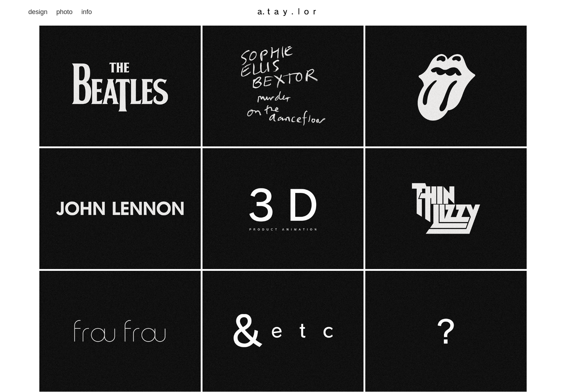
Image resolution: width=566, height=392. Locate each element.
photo (64, 12)
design (38, 12)
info (86, 12)
